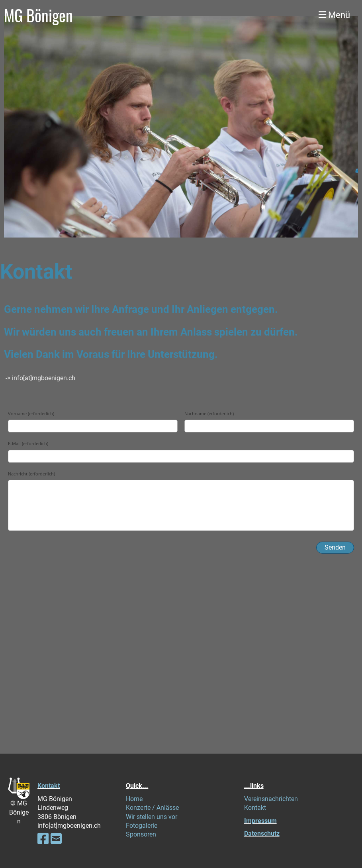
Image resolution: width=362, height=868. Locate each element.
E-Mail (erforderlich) (28, 443)
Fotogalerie (142, 826)
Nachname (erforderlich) (209, 413)
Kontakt (49, 786)
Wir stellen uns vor (152, 817)
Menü (334, 15)
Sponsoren (141, 834)
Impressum (260, 821)
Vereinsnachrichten (271, 799)
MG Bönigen (38, 15)
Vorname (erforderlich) (31, 413)
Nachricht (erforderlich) (31, 474)
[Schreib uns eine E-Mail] (56, 839)
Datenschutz (262, 834)
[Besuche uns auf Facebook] (43, 839)
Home (134, 799)
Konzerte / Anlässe (152, 808)
